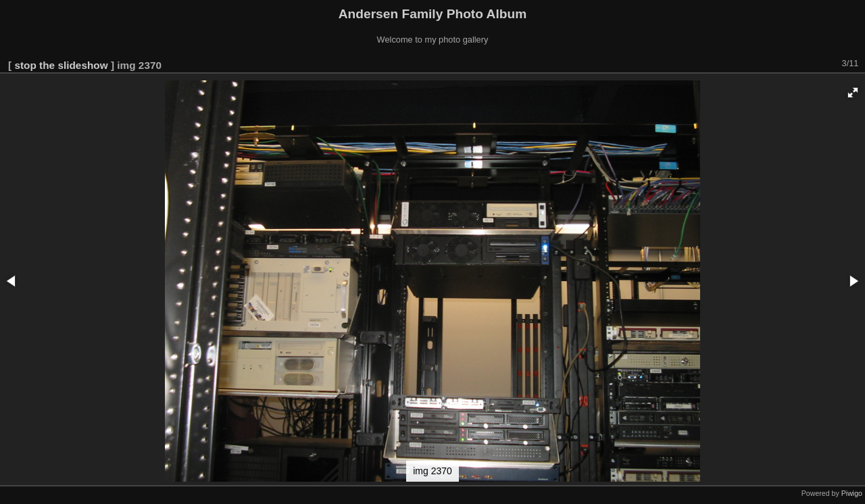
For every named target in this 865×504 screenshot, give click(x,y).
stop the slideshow (61, 65)
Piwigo (852, 493)
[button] (853, 93)
